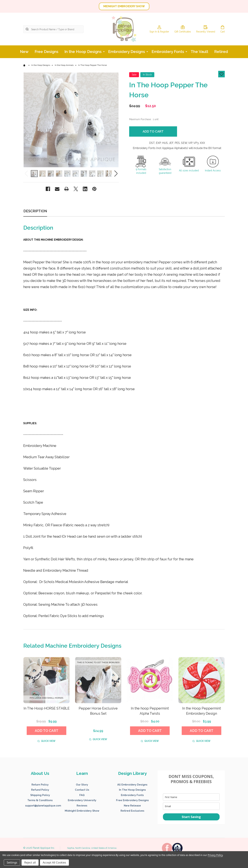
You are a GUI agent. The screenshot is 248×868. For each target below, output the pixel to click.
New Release (132, 806)
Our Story (82, 785)
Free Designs (46, 52)
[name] (191, 797)
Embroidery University (82, 800)
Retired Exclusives (132, 811)
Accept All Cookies (54, 862)
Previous (26, 174)
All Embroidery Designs (132, 785)
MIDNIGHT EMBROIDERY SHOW (124, 6)
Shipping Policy (40, 795)
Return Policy (40, 785)
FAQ (82, 795)
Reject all (30, 862)
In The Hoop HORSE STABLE (47, 708)
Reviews (82, 806)
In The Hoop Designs (132, 790)
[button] (124, 6)
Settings (12, 862)
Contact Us (82, 790)
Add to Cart (153, 131)
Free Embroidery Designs (132, 800)
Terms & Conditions (40, 800)
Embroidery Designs (127, 52)
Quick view (46, 741)
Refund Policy (40, 790)
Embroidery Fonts (168, 52)
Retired (221, 52)
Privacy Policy (215, 855)
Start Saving (191, 817)
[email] (191, 806)
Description (35, 211)
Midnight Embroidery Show (82, 811)
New (24, 52)
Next (116, 174)
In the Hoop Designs (83, 52)
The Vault (199, 52)
